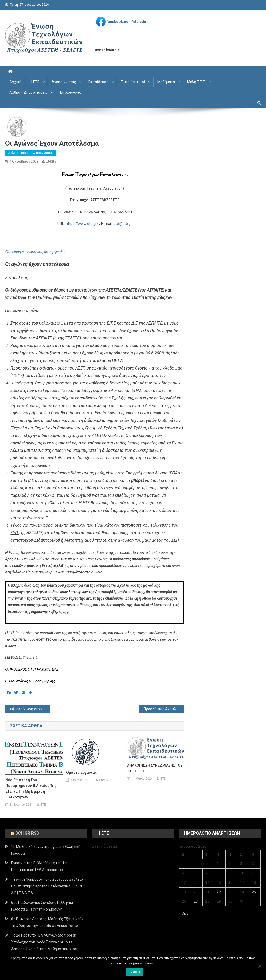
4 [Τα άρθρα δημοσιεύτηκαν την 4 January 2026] (253, 864)
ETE (43, 805)
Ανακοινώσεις (64, 82)
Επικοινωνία (71, 92)
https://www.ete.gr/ (82, 224)
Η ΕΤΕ (35, 82)
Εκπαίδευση (98, 82)
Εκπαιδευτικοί (133, 82)
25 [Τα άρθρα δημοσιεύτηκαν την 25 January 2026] (254, 892)
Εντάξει (134, 972)
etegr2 (51, 161)
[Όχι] (260, 966)
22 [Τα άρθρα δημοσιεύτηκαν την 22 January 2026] (219, 892)
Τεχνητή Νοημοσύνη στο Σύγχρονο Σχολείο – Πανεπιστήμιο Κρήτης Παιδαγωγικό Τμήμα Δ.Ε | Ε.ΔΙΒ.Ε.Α (49, 886)
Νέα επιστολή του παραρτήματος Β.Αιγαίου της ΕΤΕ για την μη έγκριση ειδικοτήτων (31, 789)
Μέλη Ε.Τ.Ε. (196, 82)
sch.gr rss (27, 833)
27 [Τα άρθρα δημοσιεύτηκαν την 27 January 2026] (196, 901)
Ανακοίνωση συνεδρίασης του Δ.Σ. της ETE (31, 709)
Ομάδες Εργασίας (82, 772)
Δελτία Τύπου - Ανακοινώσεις (31, 153)
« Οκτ (184, 913)
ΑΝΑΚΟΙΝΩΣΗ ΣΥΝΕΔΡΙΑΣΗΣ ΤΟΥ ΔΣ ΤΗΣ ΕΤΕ (155, 768)
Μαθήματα (166, 82)
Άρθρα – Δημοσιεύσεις (29, 92)
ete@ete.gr (123, 224)
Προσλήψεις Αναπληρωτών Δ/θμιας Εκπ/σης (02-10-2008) (164, 709)
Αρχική (15, 82)
